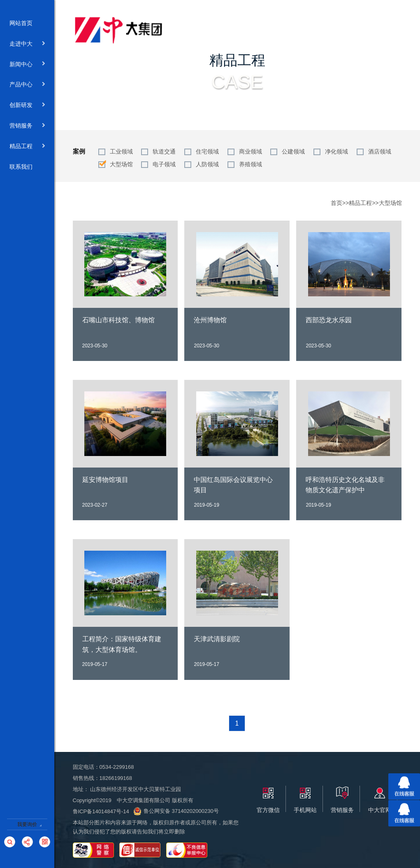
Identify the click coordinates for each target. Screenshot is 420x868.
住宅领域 (207, 151)
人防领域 (207, 164)
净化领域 (336, 151)
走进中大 (27, 44)
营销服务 (27, 126)
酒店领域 (380, 151)
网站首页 (27, 23)
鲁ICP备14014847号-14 (101, 811)
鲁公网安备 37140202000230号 (176, 811)
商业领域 (251, 151)
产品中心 (27, 85)
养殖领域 (251, 164)
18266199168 (116, 778)
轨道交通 (164, 151)
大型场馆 (121, 164)
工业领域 (121, 151)
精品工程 (27, 147)
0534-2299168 (117, 767)
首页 (336, 203)
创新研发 (27, 105)
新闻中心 (27, 65)
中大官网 (380, 810)
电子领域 (164, 164)
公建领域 (293, 151)
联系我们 (27, 167)
